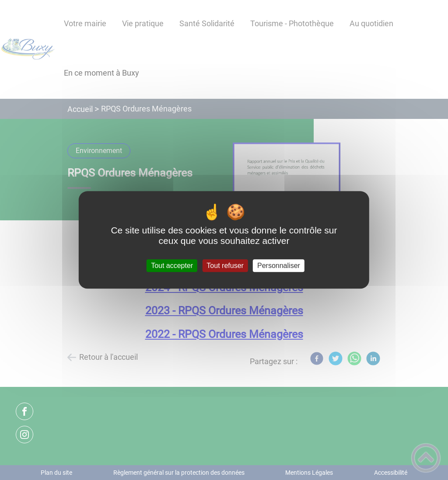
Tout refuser (225, 266)
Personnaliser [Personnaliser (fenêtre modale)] (279, 266)
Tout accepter (172, 266)
